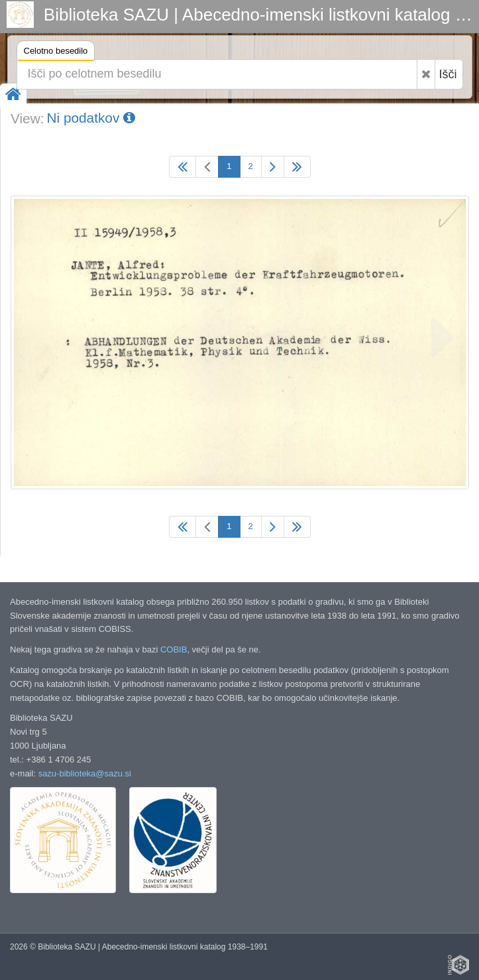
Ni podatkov (91, 118)
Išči (448, 74)
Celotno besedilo (56, 53)
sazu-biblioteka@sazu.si (85, 773)
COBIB (174, 649)
